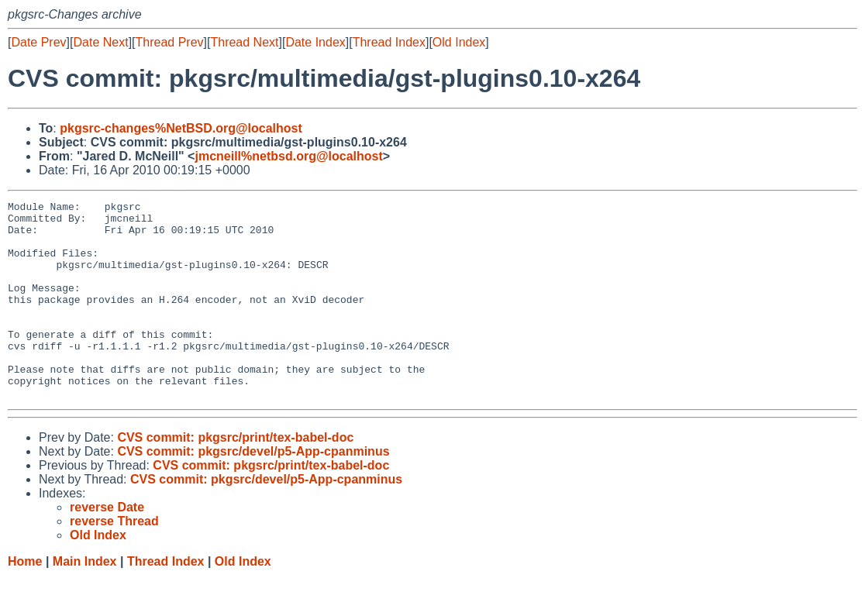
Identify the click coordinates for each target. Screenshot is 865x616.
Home (25, 601)
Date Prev (38, 42)
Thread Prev (170, 42)
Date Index (315, 42)
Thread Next (244, 42)
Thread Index (389, 42)
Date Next (100, 42)
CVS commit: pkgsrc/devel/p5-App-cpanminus (253, 491)
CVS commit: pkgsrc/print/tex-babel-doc (235, 477)
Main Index (85, 601)
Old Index (459, 42)
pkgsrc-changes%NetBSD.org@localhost (181, 128)
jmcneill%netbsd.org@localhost (288, 156)
